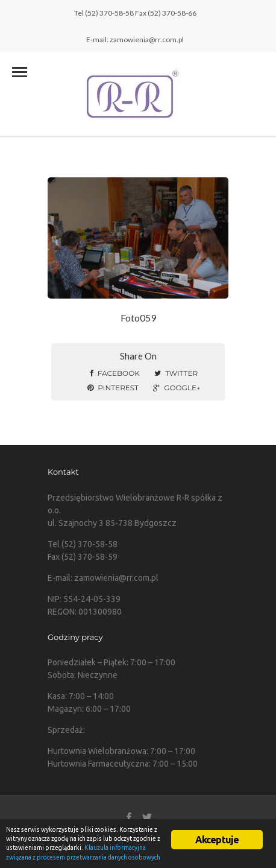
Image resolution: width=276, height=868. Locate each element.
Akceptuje (217, 840)
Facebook (115, 373)
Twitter (176, 373)
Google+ (177, 388)
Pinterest (113, 388)
